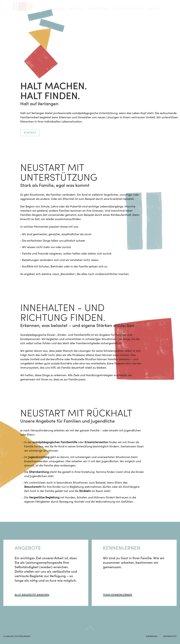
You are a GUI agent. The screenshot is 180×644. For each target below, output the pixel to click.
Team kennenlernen (117, 595)
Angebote (76, 9)
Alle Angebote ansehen (32, 595)
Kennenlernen (98, 9)
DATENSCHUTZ (170, 636)
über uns (58, 9)
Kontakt (154, 9)
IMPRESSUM (152, 636)
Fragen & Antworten (128, 9)
